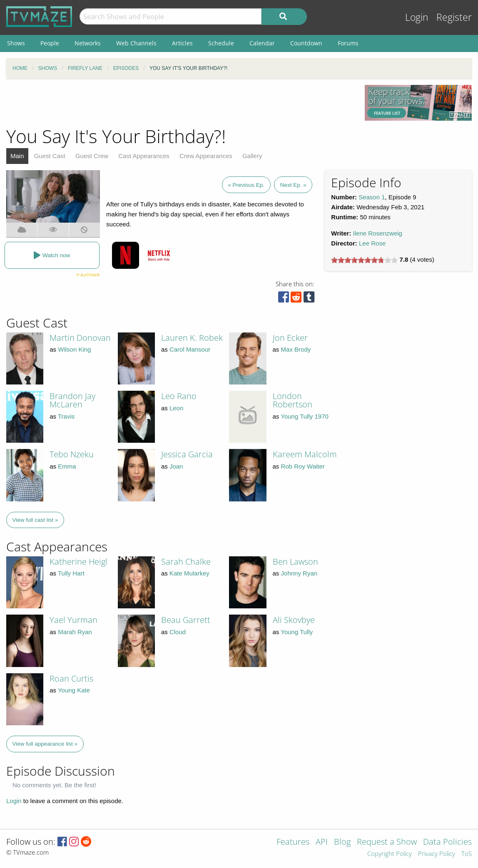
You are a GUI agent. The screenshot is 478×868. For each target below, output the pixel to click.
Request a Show (387, 842)
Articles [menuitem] (182, 43)
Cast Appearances (144, 156)
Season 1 (372, 197)
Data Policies (447, 842)
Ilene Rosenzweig (378, 233)
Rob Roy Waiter (303, 466)
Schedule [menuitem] (221, 43)
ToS (467, 854)
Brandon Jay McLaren (72, 400)
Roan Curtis (71, 678)
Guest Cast (50, 156)
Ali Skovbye (294, 620)
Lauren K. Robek (192, 338)
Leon (176, 408)
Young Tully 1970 (305, 416)
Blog (342, 842)
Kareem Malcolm (305, 454)
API (322, 842)
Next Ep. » (293, 185)
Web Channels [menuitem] (136, 43)
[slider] (364, 260)
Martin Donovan (80, 338)
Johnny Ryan (299, 573)
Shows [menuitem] (16, 43)
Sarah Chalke (186, 562)
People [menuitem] (50, 43)
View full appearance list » (45, 744)
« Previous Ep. (246, 185)
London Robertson (293, 400)
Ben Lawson (295, 562)
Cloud (178, 632)
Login (417, 17)
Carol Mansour (190, 349)
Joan (176, 466)
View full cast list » (35, 520)
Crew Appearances (206, 156)
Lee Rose (372, 243)
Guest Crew (92, 156)
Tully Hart (71, 573)
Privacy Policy (437, 854)
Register (454, 17)
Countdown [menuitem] (306, 43)
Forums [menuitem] (348, 43)
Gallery (252, 156)
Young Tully (297, 632)
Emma (67, 466)
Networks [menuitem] (88, 43)
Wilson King (74, 349)
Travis (66, 416)
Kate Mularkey (189, 573)
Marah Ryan (75, 632)
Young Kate (74, 690)
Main (17, 156)
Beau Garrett (186, 620)
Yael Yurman (73, 620)
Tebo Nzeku (72, 454)
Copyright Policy (390, 854)
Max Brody (296, 349)
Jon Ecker (290, 338)
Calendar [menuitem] (262, 43)
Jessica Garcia (187, 454)
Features (293, 842)
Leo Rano (179, 396)
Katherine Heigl (78, 562)
